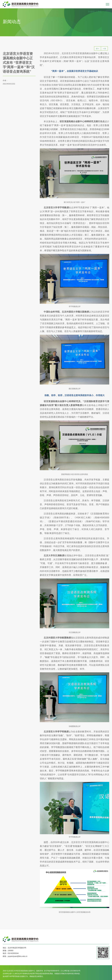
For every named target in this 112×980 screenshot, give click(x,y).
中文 (100, 12)
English (91, 12)
